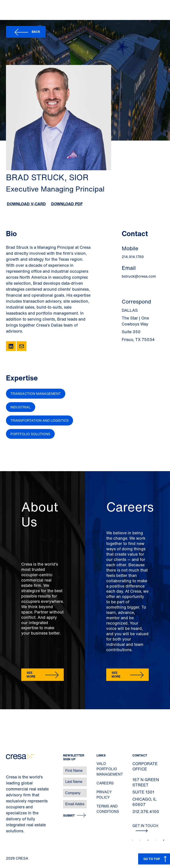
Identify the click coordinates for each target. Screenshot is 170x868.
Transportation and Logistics (40, 420)
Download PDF (67, 204)
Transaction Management (36, 394)
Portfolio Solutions (30, 434)
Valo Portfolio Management (110, 769)
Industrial (21, 407)
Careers (105, 783)
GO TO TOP (152, 859)
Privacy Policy (104, 795)
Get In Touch (145, 828)
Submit (69, 816)
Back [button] (36, 32)
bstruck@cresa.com (139, 276)
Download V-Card (26, 204)
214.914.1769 (133, 257)
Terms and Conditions (108, 809)
